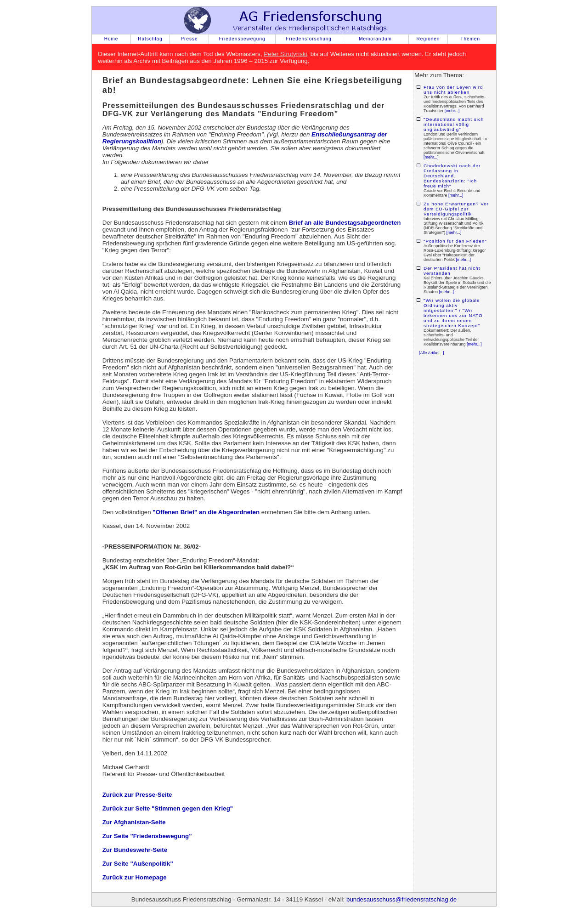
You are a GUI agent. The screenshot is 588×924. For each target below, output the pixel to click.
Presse (189, 39)
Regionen (428, 39)
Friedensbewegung (242, 39)
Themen (470, 39)
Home (111, 39)
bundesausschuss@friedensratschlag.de (401, 899)
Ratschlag (150, 39)
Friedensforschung (309, 39)
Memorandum (375, 39)
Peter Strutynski (285, 54)
